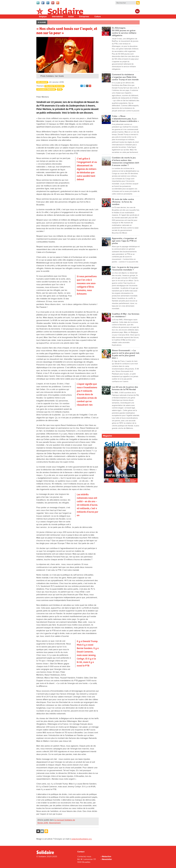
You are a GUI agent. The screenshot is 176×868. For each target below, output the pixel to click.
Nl (137, 11)
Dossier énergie (46, 89)
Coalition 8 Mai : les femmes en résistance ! (126, 315)
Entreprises (84, 17)
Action (71, 17)
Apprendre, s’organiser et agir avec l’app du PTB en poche (124, 241)
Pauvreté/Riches (54, 86)
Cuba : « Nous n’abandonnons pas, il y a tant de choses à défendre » (125, 119)
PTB (60, 89)
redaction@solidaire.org (81, 839)
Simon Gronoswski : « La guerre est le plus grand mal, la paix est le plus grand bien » (126, 354)
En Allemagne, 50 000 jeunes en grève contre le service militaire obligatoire (124, 32)
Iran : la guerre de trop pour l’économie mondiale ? (125, 268)
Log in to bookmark (38, 831)
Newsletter (107, 859)
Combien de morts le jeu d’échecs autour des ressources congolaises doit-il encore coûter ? (126, 161)
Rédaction (107, 856)
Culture (98, 17)
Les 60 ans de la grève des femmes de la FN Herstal (125, 388)
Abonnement (55, 823)
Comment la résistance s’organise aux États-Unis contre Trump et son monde (125, 77)
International (57, 17)
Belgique (43, 17)
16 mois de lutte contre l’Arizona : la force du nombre (123, 202)
